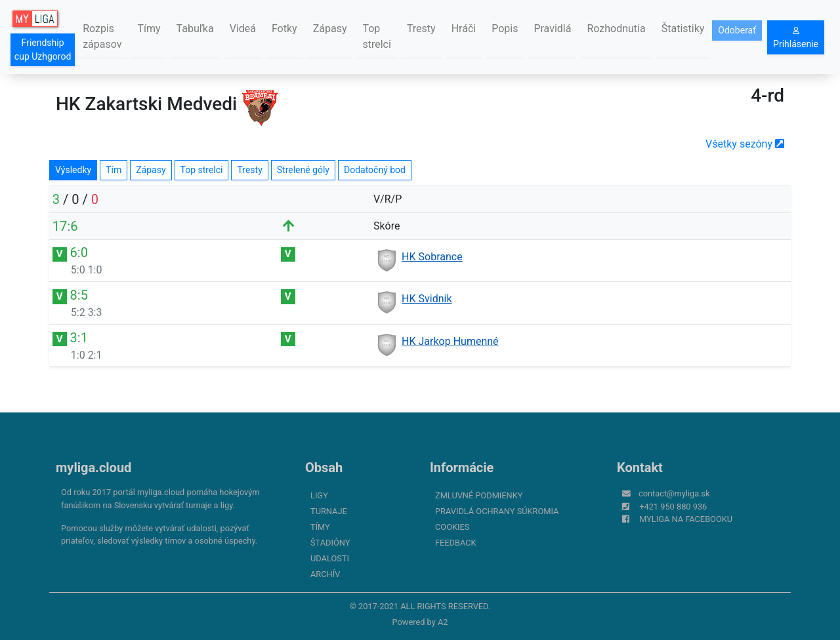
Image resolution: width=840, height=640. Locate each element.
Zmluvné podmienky (479, 495)
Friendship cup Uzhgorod (43, 50)
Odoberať (737, 30)
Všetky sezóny (745, 144)
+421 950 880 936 (673, 507)
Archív (325, 574)
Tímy (149, 29)
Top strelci (376, 36)
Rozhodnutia (616, 29)
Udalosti (330, 558)
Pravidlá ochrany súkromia (497, 511)
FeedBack (456, 543)
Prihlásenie (796, 38)
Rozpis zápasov (102, 36)
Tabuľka (195, 29)
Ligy (319, 495)
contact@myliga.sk (674, 493)
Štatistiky (683, 29)
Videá (243, 29)
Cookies (452, 527)
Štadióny (330, 543)
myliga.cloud (94, 468)
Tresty (421, 29)
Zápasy (330, 29)
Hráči (464, 29)
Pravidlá (552, 29)
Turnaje (329, 511)
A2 (443, 622)
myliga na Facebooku (686, 519)
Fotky (284, 29)
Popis (505, 29)
